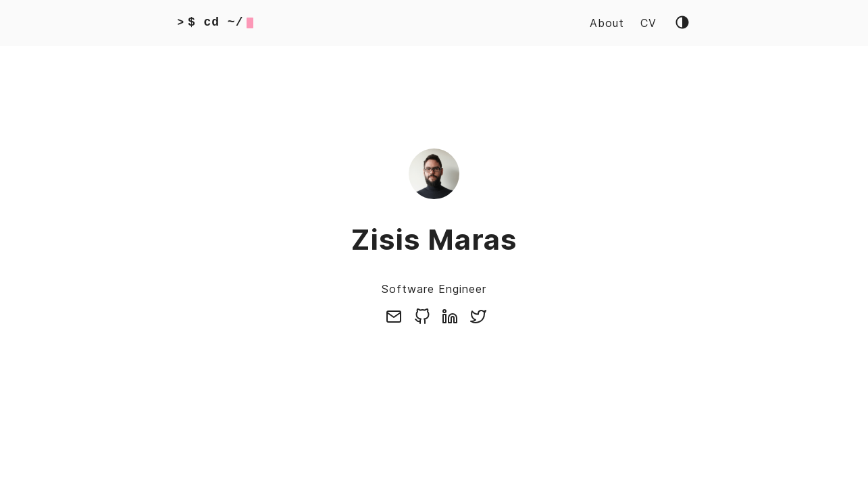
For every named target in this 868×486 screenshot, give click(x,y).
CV (648, 23)
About (607, 23)
